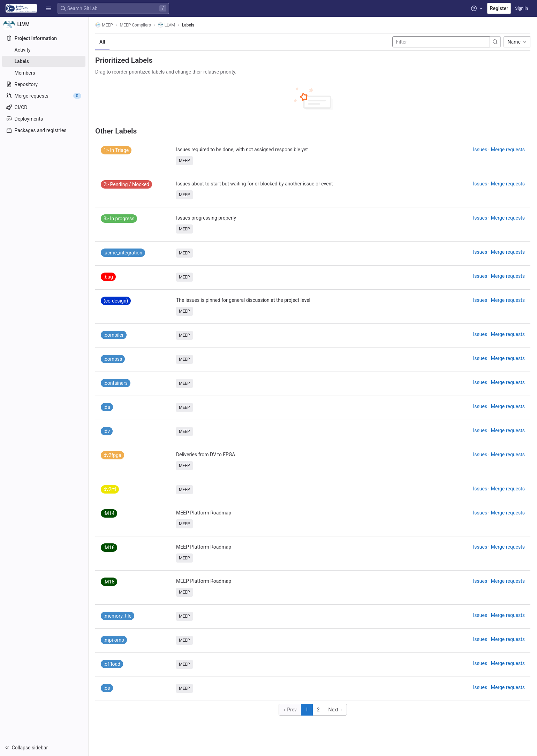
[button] (48, 8)
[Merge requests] (44, 96)
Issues (481, 150)
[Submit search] (496, 42)
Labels (188, 25)
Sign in (521, 8)
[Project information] (44, 38)
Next (336, 710)
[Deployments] (44, 119)
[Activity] (44, 50)
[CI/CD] (44, 107)
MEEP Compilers (136, 25)
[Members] (44, 73)
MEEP (104, 25)
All (103, 42)
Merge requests (508, 150)
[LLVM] (45, 24)
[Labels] (44, 61)
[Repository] (44, 84)
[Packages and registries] (44, 130)
